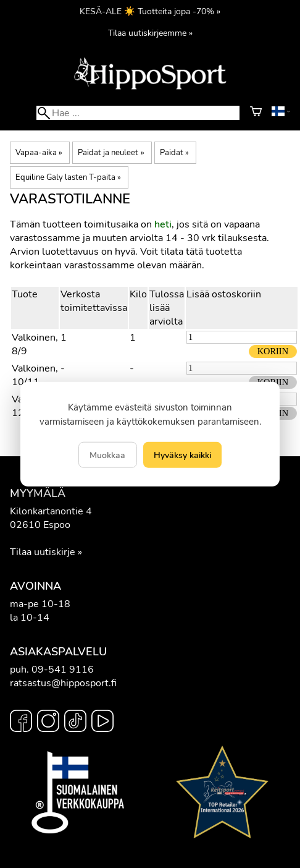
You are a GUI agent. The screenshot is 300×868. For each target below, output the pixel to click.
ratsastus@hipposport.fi (63, 683)
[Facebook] (21, 723)
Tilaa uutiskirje (43, 552)
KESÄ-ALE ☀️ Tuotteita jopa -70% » (150, 11)
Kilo (138, 294)
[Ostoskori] (256, 113)
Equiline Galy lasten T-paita (68, 177)
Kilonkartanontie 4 (51, 511)
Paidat (174, 153)
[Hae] (138, 113)
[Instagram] (48, 723)
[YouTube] (102, 723)
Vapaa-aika (39, 153)
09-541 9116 (63, 670)
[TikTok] (75, 723)
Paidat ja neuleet (111, 153)
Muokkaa (107, 454)
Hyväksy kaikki (182, 454)
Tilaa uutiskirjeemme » (150, 33)
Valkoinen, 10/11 (35, 375)
